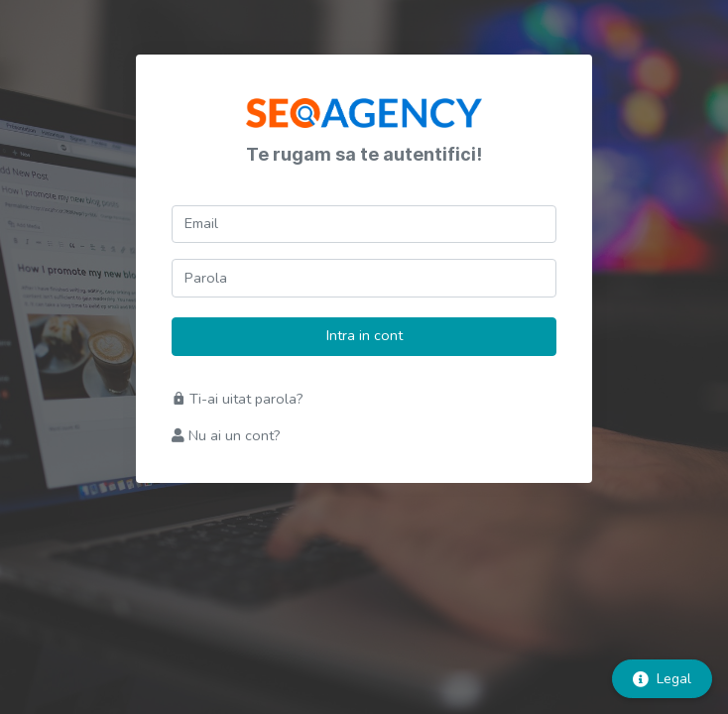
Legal (662, 679)
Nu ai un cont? (226, 435)
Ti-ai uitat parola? (238, 399)
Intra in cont (364, 335)
